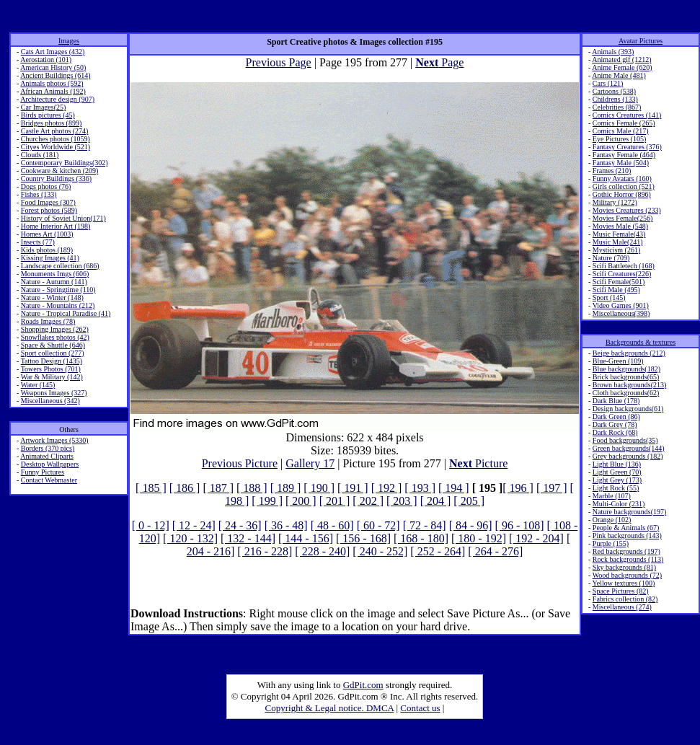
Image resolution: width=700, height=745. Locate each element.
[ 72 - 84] (425, 525)
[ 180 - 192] (479, 538)
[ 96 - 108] (520, 525)
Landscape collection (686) (60, 266)
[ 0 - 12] (151, 525)
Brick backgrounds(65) (626, 377)
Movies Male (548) (620, 226)
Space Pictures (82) (621, 591)
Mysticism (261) (616, 250)
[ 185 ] (151, 488)
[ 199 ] (267, 501)
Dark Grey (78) (615, 424)
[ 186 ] (185, 488)
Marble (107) (612, 496)
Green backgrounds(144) (629, 448)
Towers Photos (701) (51, 369)
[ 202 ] (368, 501)
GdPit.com (363, 685)
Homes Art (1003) (47, 234)
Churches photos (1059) (56, 139)
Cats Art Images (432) (53, 52)
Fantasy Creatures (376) (627, 147)
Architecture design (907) (57, 99)
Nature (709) (611, 258)
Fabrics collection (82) (625, 599)
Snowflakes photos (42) (55, 337)
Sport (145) (609, 297)
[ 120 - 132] (190, 538)
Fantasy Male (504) (621, 163)
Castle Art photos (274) (55, 131)
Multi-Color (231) (619, 504)
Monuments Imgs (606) (55, 274)
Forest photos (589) (49, 210)
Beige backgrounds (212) (629, 353)
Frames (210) (612, 171)
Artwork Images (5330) (54, 440)
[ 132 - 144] (248, 538)
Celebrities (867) (617, 107)
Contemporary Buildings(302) (65, 163)
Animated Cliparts (47, 456)
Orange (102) (612, 520)
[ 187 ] (218, 488)
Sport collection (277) (53, 353)
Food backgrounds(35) (625, 440)
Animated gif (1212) (621, 59)
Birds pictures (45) (48, 115)
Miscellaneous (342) (50, 401)
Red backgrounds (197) (626, 551)
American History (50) (53, 67)
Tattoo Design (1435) (52, 361)
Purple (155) (611, 543)
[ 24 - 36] (240, 525)
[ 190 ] (319, 488)
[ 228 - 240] (322, 551)
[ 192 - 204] (536, 538)
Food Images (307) (48, 202)
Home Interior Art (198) (56, 226)
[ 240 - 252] (380, 551)
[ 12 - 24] (194, 525)
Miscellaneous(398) (621, 313)
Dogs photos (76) (46, 186)
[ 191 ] (353, 488)
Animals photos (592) (52, 83)
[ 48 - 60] (332, 525)
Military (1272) (615, 202)
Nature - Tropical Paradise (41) (66, 313)
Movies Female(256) (623, 218)
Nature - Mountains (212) (58, 305)
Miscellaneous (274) (622, 607)
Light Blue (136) (617, 464)
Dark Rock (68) (615, 432)
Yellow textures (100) (623, 583)
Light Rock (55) (616, 488)
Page (439, 62)
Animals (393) (613, 52)
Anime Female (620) (622, 67)
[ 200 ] (301, 501)
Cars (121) (608, 83)
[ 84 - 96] (471, 525)
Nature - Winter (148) (52, 297)
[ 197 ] (552, 488)
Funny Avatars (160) (622, 178)
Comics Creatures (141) (627, 115)
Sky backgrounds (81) (624, 567)
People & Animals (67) (626, 528)
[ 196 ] (518, 488)
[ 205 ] (469, 501)
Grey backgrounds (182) (628, 456)
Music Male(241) (618, 242)
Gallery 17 (310, 463)
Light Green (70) (617, 472)
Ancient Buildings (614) (55, 75)
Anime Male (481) (619, 75)
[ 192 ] (387, 488)
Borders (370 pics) (48, 448)
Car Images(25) (43, 107)
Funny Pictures (43, 472)
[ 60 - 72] (378, 525)
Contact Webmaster (49, 480)
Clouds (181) (40, 155)
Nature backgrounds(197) (629, 512)
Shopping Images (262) (55, 329)
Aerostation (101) (46, 59)
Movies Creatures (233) (627, 210)
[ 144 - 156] (306, 538)
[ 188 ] (252, 488)
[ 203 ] (402, 501)
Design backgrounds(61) (628, 409)
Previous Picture (240, 463)
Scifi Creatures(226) (622, 274)
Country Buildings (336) (56, 178)
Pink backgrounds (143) (627, 535)
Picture (478, 463)
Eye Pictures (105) (619, 139)
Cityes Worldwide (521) (56, 147)
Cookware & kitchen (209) (59, 171)
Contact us (420, 708)
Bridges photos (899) (51, 123)
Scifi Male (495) (616, 290)
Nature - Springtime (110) (58, 290)
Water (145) (38, 385)
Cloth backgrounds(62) (626, 393)
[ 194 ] (454, 488)
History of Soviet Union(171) (63, 218)
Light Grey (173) (617, 480)
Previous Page (279, 62)
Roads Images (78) (48, 321)
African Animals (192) (53, 91)
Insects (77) (38, 242)
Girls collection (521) (624, 186)
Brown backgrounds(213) (629, 385)
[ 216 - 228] (265, 551)
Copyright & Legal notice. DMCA (330, 708)
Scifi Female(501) (619, 282)
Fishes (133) (39, 194)
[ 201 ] (335, 501)
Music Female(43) (619, 234)
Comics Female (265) (624, 123)
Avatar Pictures (641, 41)
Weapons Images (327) (54, 393)
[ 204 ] (436, 501)
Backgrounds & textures (641, 342)
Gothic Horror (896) (622, 194)
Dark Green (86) (616, 416)
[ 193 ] (420, 488)
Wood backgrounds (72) (627, 575)
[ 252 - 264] (438, 551)
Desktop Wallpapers (50, 464)
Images (69, 41)
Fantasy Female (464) (624, 155)
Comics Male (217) (621, 131)
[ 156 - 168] (363, 538)
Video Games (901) (621, 305)
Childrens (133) (615, 99)
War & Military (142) (52, 377)
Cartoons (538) (614, 91)
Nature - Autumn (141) (54, 282)
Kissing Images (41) (50, 258)
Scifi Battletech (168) (624, 266)
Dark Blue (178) (616, 401)
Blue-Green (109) (618, 361)
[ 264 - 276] (495, 551)
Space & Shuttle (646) (53, 345)
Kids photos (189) (47, 250)
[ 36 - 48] (286, 525)
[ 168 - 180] (421, 538)
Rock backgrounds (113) (628, 559)
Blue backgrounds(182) (626, 369)
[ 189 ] (286, 488)
